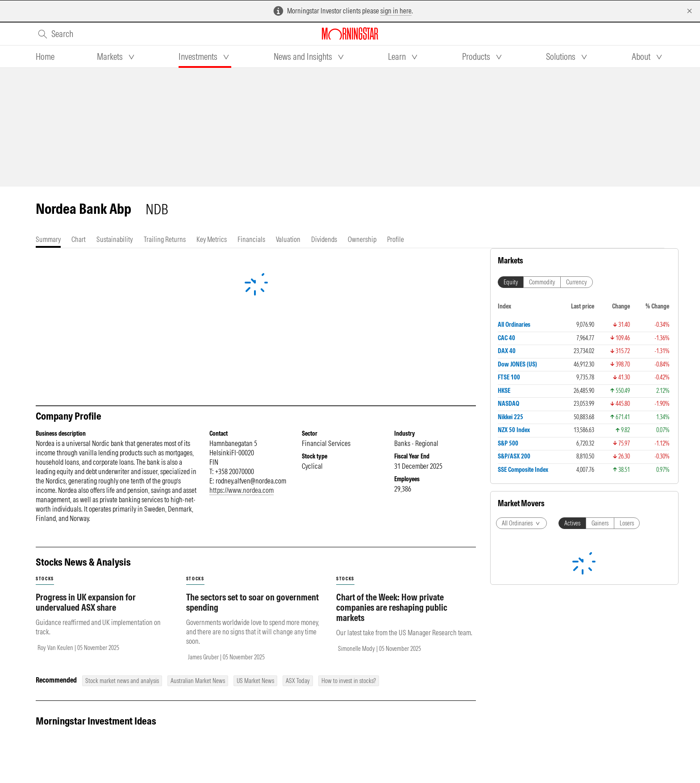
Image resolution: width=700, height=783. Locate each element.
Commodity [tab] (542, 282)
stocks (45, 579)
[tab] (45, 57)
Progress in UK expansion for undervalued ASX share (86, 602)
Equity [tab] (511, 282)
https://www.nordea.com (242, 490)
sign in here (396, 11)
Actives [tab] (572, 523)
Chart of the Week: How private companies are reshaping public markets (392, 607)
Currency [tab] (577, 282)
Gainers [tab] (600, 523)
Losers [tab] (627, 523)
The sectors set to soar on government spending (252, 602)
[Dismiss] (690, 11)
